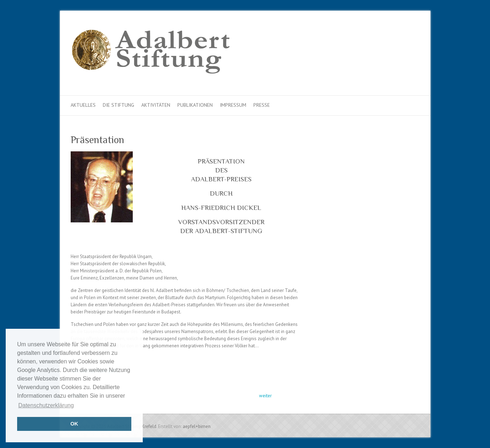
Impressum (233, 105)
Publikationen (195, 105)
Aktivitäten (156, 105)
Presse (262, 105)
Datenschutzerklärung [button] (46, 405)
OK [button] (74, 424)
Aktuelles (83, 105)
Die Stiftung (118, 105)
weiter (265, 396)
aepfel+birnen (197, 426)
